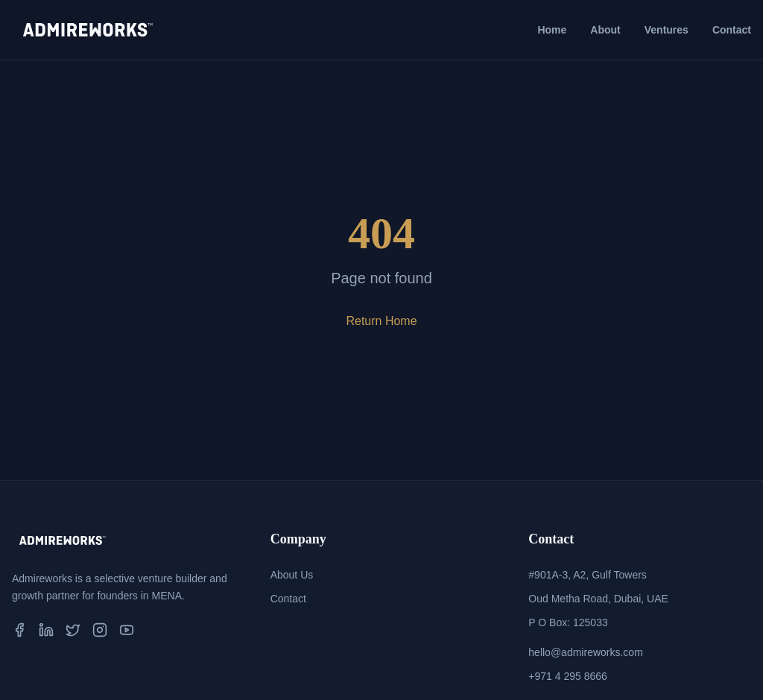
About (605, 30)
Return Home (381, 321)
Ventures (667, 30)
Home (552, 30)
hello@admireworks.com (585, 652)
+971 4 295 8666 (568, 676)
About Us (292, 575)
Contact (732, 30)
